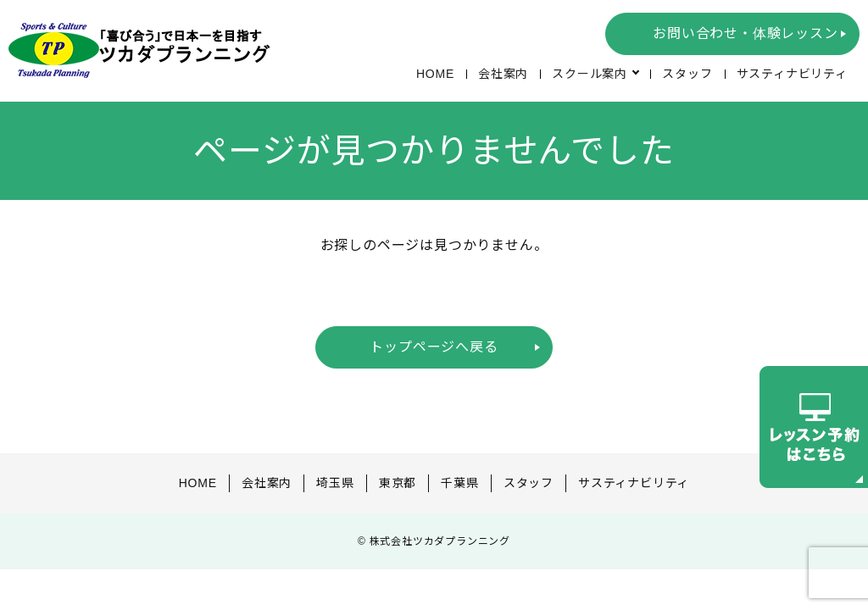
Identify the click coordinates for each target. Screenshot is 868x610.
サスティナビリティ (792, 74)
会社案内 (502, 74)
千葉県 (459, 483)
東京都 (398, 483)
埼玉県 (335, 483)
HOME (434, 74)
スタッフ (687, 74)
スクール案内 (590, 74)
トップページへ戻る (434, 347)
